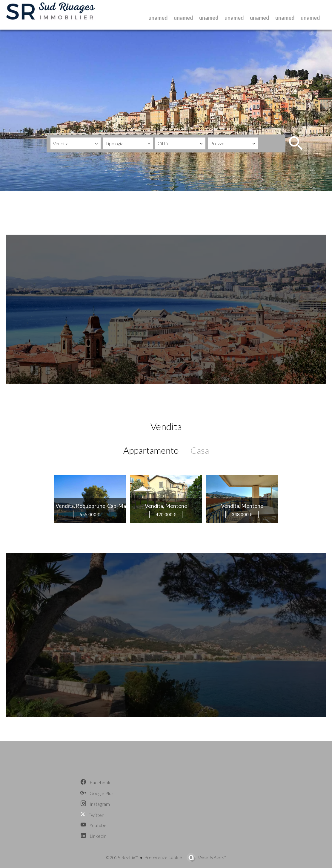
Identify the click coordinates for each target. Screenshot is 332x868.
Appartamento (151, 450)
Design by (212, 857)
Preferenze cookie (163, 857)
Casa (200, 450)
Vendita (166, 426)
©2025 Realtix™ (122, 857)
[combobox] (76, 143)
